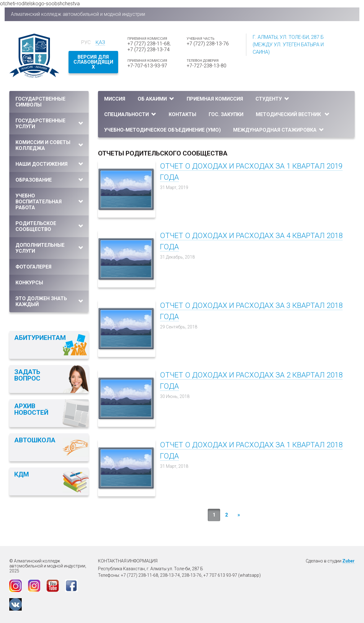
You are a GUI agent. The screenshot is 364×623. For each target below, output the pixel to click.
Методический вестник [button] (293, 114)
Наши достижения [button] (49, 164)
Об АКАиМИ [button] (156, 99)
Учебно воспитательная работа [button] (49, 202)
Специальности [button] (130, 114)
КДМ (22, 474)
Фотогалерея (33, 267)
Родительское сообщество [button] (49, 226)
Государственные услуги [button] (49, 124)
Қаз (100, 42)
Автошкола (35, 440)
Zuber (348, 561)
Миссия (115, 99)
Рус (86, 42)
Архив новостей (31, 409)
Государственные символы (40, 102)
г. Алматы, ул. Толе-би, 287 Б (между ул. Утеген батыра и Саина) (288, 45)
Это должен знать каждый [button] (49, 301)
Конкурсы (29, 283)
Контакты (182, 114)
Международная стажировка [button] (279, 130)
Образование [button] (49, 180)
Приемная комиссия (215, 99)
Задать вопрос (27, 375)
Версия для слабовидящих (93, 62)
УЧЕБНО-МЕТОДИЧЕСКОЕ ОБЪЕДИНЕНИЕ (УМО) (162, 130)
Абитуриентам (40, 338)
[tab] (49, 102)
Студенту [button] (272, 99)
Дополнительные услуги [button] (49, 248)
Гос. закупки (226, 114)
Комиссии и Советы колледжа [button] (49, 145)
